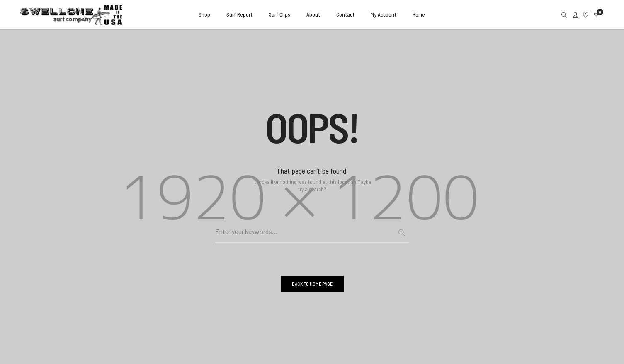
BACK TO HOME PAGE (312, 284)
